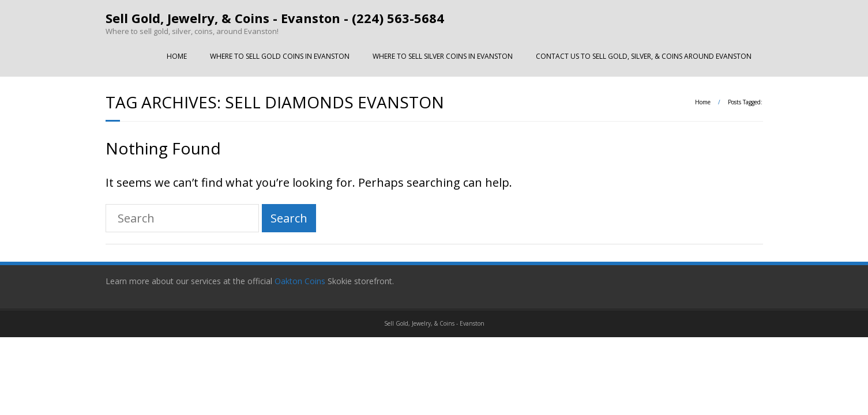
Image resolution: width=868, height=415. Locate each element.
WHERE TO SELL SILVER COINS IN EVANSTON (443, 56)
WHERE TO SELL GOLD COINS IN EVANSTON (280, 56)
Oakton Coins (301, 281)
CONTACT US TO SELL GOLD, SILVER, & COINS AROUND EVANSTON (644, 56)
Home (703, 102)
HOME (177, 56)
